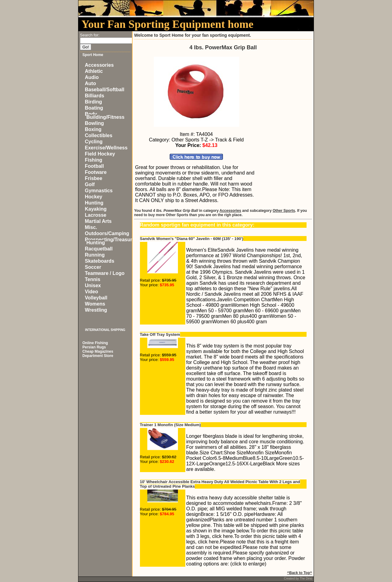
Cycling (94, 142)
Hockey (94, 197)
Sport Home (93, 55)
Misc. (91, 227)
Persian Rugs (94, 347)
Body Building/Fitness (105, 116)
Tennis (92, 279)
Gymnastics (99, 191)
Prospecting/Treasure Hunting (110, 241)
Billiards (94, 96)
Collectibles (99, 135)
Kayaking (96, 209)
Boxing (93, 129)
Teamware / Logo (105, 273)
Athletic (94, 71)
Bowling (94, 123)
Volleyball (96, 298)
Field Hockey (100, 154)
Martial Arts (98, 221)
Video (91, 292)
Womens (95, 304)
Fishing (94, 160)
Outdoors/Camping (107, 233)
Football (94, 166)
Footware (96, 172)
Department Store (98, 356)
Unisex (93, 285)
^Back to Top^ (300, 573)
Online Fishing (95, 343)
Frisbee (94, 178)
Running (95, 255)
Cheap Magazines (98, 351)
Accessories (99, 65)
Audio (92, 77)
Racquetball (99, 249)
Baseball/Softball (105, 90)
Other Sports (284, 211)
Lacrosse (96, 215)
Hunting (94, 203)
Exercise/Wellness (106, 148)
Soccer (93, 267)
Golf (90, 184)
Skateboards (100, 261)
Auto (90, 83)
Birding (93, 102)
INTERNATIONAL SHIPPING (105, 330)
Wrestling (96, 310)
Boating (94, 108)
